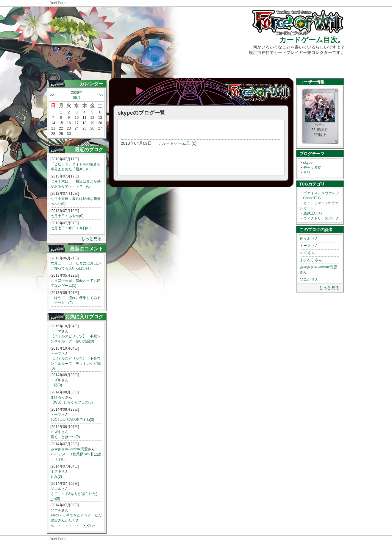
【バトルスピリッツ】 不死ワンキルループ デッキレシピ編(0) (76, 363)
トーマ (56, 331)
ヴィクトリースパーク (321, 218)
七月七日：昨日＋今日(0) (71, 228)
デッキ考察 (312, 168)
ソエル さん (309, 279)
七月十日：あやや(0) (67, 216)
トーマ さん (309, 246)
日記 (307, 173)
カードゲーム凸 (176, 143)
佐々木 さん (309, 239)
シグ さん (307, 253)
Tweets (55, 143)
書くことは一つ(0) (65, 437)
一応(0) (56, 385)
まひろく (58, 397)
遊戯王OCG (313, 213)
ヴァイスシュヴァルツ (321, 193)
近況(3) (56, 476)
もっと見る (91, 239)
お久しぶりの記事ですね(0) (72, 420)
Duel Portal (58, 3)
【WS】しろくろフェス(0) (72, 402)
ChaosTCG (312, 198)
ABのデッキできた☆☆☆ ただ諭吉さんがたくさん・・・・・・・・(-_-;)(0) (76, 520)
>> (101, 95)
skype (308, 163)
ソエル (56, 489)
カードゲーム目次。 (312, 40)
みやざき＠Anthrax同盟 (69, 449)
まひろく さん (311, 260)
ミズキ (56, 380)
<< (52, 95)
